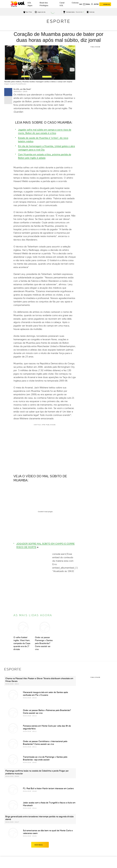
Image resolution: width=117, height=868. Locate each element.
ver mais (40, 845)
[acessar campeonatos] (69, 12)
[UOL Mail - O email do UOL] (86, 4)
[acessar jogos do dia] (40, 12)
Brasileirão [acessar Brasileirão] (79, 12)
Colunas (75, 3)
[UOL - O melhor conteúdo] (18, 4)
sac (81, 4)
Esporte (59, 21)
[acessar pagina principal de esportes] (90, 12)
